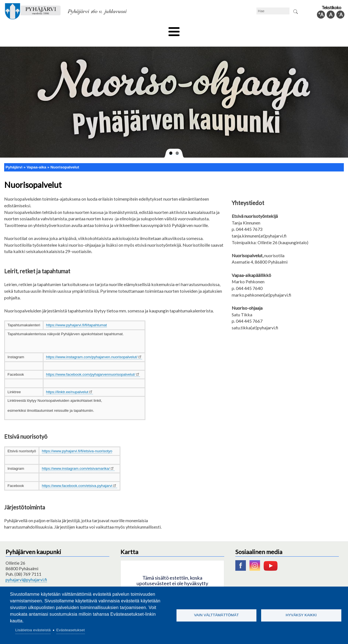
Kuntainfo (296, 30)
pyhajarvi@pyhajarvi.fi (26, 570)
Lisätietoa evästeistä (33, 630)
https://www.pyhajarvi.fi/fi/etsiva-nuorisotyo (77, 442)
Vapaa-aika (143, 30)
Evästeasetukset (71, 630)
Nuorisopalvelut (65, 158)
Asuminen (51, 30)
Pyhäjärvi (14, 158)
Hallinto (269, 30)
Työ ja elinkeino (237, 30)
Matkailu (204, 30)
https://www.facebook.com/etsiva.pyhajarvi (80, 477)
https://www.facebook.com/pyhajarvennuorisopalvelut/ (93, 365)
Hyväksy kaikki (301, 615)
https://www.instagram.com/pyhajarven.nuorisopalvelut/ (94, 348)
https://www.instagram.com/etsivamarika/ (78, 459)
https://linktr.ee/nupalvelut (70, 382)
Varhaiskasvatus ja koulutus (96, 30)
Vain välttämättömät (216, 615)
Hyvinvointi (174, 30)
